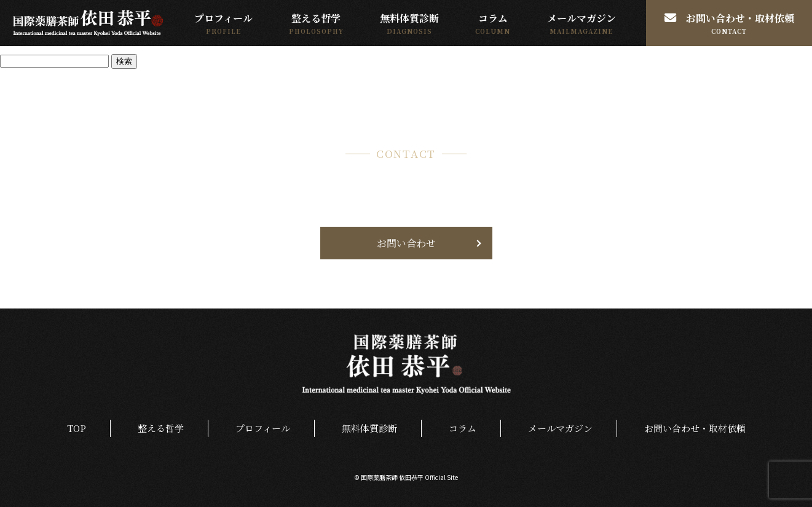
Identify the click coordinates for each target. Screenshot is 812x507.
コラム (492, 18)
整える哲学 (315, 18)
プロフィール (221, 18)
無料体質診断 (408, 18)
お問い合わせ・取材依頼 (729, 18)
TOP (75, 429)
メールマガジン (581, 18)
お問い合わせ (406, 243)
